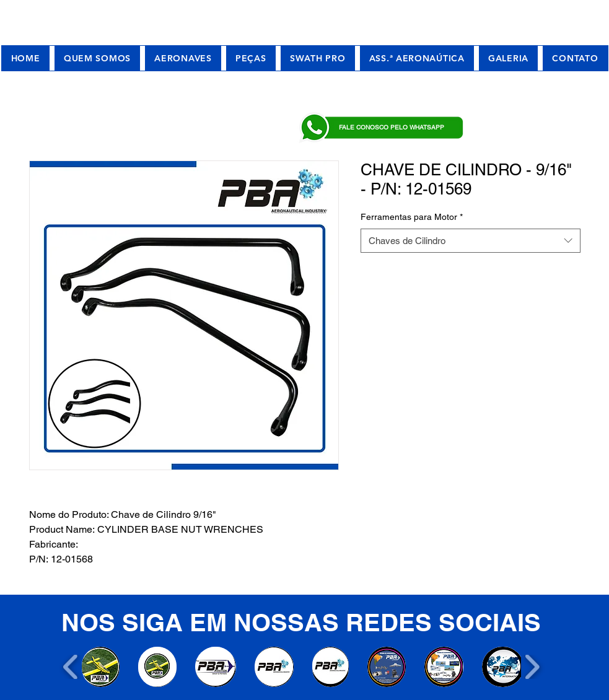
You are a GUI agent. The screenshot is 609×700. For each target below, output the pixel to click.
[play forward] (532, 667)
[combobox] (471, 241)
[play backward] (71, 667)
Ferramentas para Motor (412, 217)
